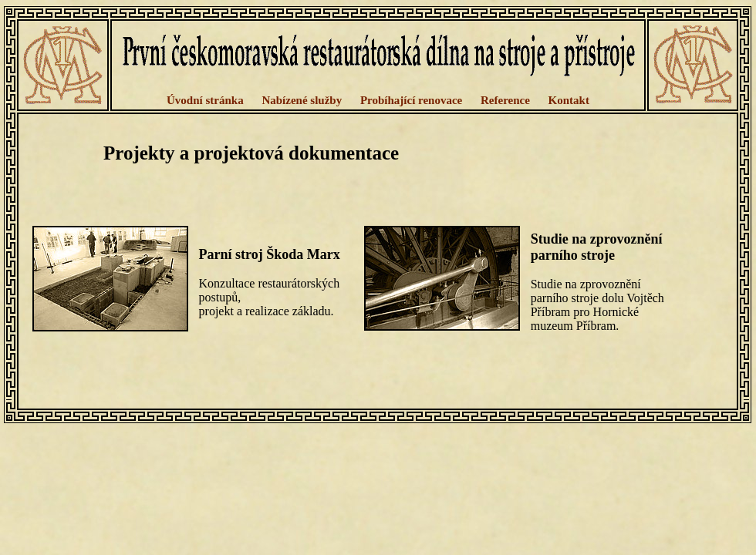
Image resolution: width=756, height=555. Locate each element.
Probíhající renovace (411, 100)
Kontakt (569, 100)
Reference (505, 100)
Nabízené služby (302, 100)
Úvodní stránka (205, 100)
